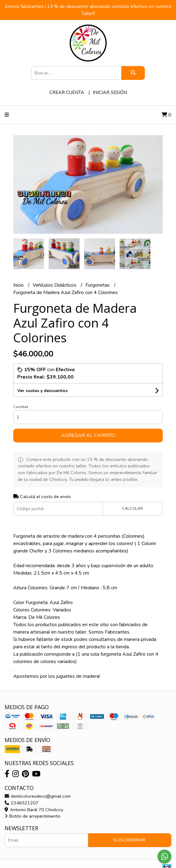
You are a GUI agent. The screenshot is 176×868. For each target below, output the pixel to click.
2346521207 (22, 803)
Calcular (133, 509)
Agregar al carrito (88, 435)
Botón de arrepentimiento (33, 816)
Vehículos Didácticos (55, 285)
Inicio (19, 285)
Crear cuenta (67, 92)
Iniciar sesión (110, 92)
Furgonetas (98, 285)
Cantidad (21, 407)
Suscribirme (130, 840)
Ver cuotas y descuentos (42, 391)
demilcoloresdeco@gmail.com (38, 796)
